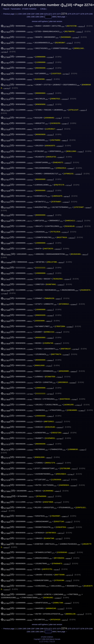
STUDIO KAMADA (29, 9)
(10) (7, 26)
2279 (87, 14)
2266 (29, 14)
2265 (24, 14)
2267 (33, 14)
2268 (37, 14)
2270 (46, 14)
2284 (41, 17)
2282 (33, 17)
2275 (69, 14)
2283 (37, 17)
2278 (82, 14)
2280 (91, 14)
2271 (50, 14)
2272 (54, 14)
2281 (29, 17)
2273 (59, 14)
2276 (74, 14)
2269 (41, 14)
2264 (20, 14)
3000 (54, 17)
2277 (78, 14)
